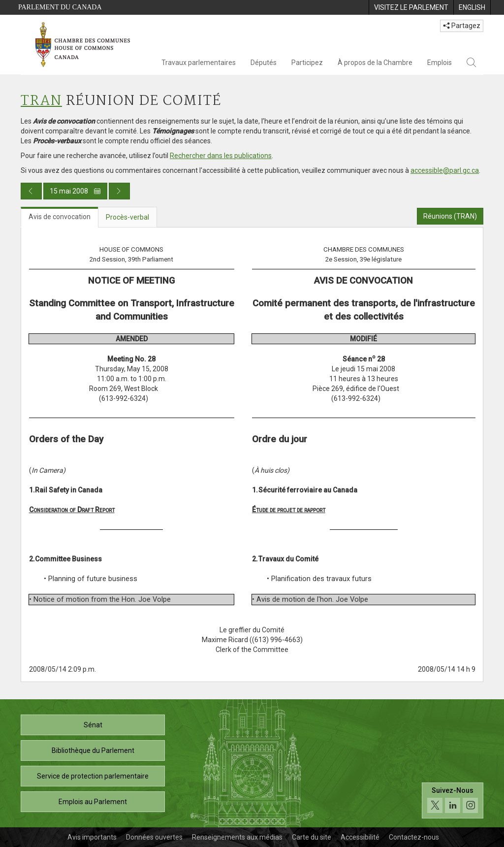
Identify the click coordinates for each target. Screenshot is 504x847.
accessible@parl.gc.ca (445, 170)
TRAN (41, 101)
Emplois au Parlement (93, 802)
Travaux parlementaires (199, 63)
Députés (264, 63)
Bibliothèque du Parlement (93, 750)
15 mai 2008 (75, 191)
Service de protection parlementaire (93, 776)
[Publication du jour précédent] (31, 191)
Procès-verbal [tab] (127, 217)
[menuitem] (411, 7)
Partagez (462, 26)
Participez (307, 63)
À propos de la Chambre (375, 63)
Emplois (440, 63)
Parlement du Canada (60, 7)
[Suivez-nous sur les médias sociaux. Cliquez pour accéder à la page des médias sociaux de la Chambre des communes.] (453, 800)
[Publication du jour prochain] (119, 191)
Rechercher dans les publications (221, 156)
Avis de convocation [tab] (60, 217)
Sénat (93, 725)
